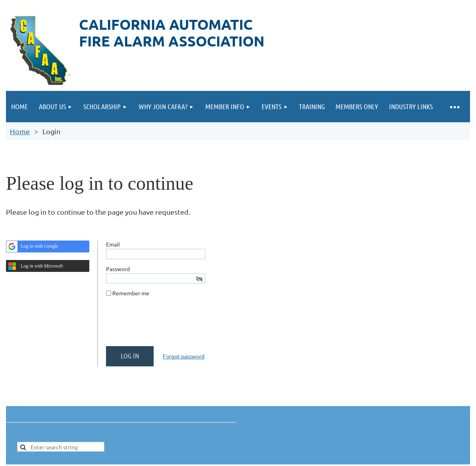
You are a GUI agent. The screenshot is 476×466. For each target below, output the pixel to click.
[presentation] (166, 325)
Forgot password (184, 356)
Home (20, 131)
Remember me (131, 293)
